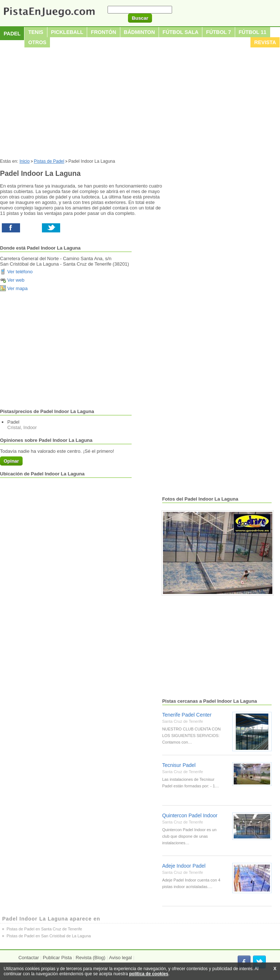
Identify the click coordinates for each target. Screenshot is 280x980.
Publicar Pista (57, 958)
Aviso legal (120, 958)
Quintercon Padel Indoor (190, 815)
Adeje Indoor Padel (184, 866)
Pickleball (67, 32)
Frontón (103, 32)
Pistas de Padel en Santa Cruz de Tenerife (44, 929)
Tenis (36, 32)
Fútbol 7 (218, 32)
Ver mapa (17, 288)
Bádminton (139, 32)
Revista (265, 42)
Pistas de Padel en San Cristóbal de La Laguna (49, 936)
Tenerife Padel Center (187, 715)
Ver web (16, 280)
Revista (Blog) (91, 958)
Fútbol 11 (253, 32)
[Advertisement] (140, 104)
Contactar (28, 958)
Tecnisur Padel (179, 765)
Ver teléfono (20, 272)
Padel (12, 34)
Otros (37, 42)
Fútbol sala (181, 32)
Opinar (11, 461)
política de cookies (149, 974)
